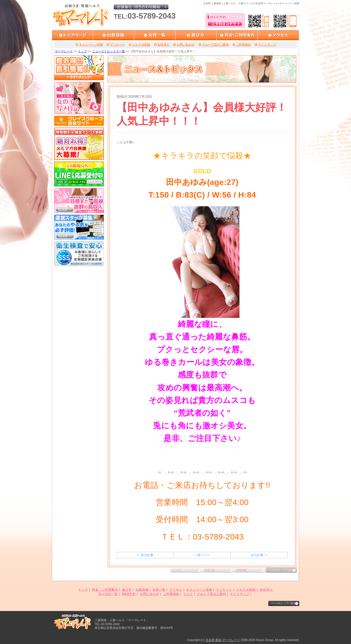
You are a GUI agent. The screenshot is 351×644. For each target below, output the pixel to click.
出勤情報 (241, 570)
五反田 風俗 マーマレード (223, 640)
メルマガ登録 (141, 45)
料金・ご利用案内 (105, 590)
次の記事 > (259, 555)
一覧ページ (202, 555)
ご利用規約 (243, 45)
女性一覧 (210, 570)
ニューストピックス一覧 (109, 51)
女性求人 (163, 45)
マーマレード (63, 51)
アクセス (176, 590)
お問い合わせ (186, 45)
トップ (82, 51)
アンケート (117, 45)
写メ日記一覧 (108, 594)
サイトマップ (267, 45)
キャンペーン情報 (91, 45)
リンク (188, 594)
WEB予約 (129, 594)
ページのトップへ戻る (281, 570)
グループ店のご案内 (215, 45)
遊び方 (127, 590)
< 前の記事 (145, 555)
